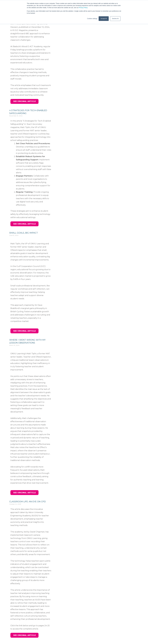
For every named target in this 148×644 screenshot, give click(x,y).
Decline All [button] (115, 19)
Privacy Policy (83, 8)
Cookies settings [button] (92, 19)
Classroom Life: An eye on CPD (28, 502)
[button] (24, 101)
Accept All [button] (104, 19)
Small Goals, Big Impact (24, 233)
